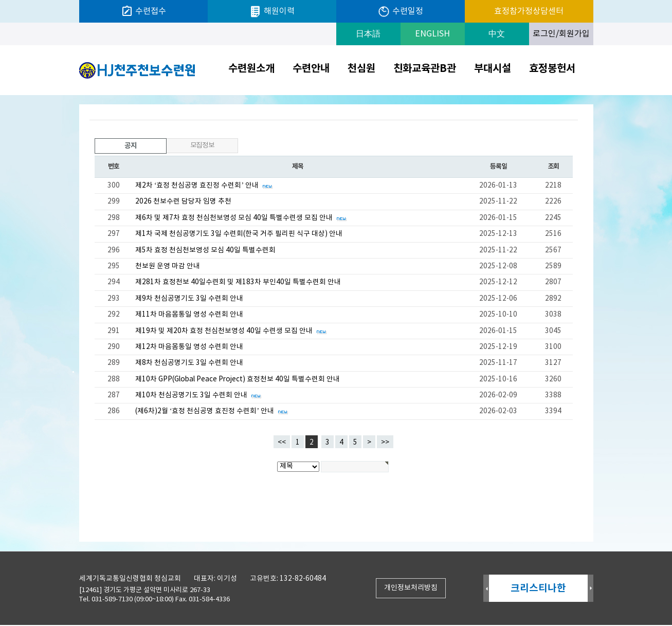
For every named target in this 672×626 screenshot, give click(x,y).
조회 (553, 167)
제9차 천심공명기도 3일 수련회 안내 (189, 299)
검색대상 (0, 95)
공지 (116, 144)
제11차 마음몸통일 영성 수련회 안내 (189, 315)
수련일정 (400, 12)
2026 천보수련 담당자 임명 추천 (183, 201)
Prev (486, 590)
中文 (497, 34)
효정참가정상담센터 (529, 11)
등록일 (498, 167)
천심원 (361, 69)
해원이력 (272, 12)
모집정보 (202, 145)
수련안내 (311, 69)
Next (591, 590)
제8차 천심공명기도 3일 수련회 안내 (189, 363)
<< (282, 443)
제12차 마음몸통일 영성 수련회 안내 (189, 347)
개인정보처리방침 (411, 589)
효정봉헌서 (552, 69)
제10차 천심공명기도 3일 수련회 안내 (199, 395)
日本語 (368, 34)
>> (385, 443)
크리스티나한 (538, 589)
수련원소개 (251, 69)
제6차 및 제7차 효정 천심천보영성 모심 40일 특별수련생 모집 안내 (241, 218)
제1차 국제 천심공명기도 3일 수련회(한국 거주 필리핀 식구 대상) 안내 (239, 234)
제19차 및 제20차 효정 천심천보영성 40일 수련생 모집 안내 (231, 331)
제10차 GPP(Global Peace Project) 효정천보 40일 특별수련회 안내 (238, 379)
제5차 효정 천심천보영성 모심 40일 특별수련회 (205, 250)
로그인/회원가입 (561, 34)
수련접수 (143, 11)
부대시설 (493, 69)
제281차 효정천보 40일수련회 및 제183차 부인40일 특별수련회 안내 (238, 282)
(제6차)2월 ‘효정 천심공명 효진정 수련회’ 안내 (212, 411)
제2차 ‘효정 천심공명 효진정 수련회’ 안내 (204, 186)
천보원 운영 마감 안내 (168, 266)
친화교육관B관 (425, 69)
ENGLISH (432, 34)
